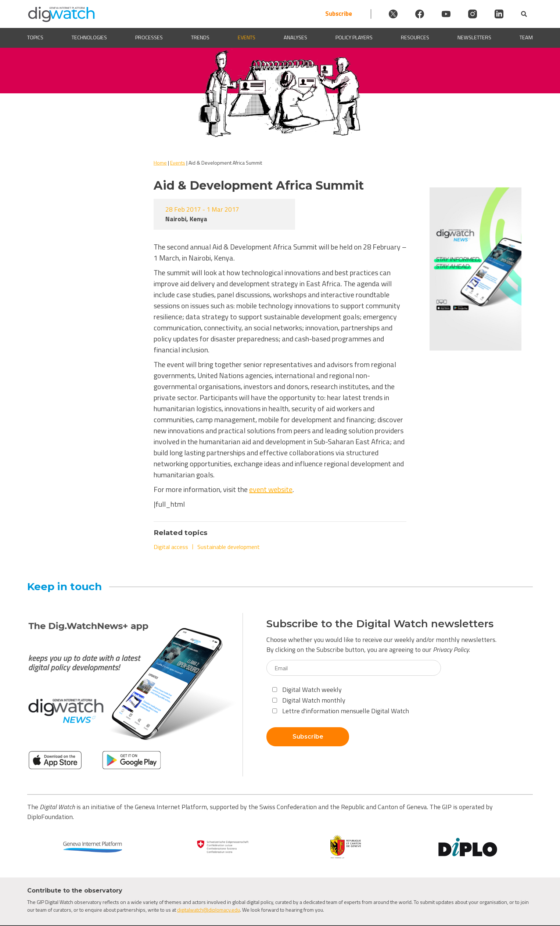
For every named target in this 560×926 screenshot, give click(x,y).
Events (247, 38)
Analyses (295, 38)
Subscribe (339, 14)
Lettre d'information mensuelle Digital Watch (341, 711)
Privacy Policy (451, 649)
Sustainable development (229, 547)
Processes (149, 38)
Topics (35, 38)
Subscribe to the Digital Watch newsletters (380, 624)
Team (526, 38)
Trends (200, 38)
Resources (415, 38)
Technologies (89, 38)
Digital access (171, 547)
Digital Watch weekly (307, 690)
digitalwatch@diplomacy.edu (209, 910)
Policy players (354, 38)
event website (271, 489)
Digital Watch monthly (309, 700)
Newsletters (474, 38)
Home (160, 163)
